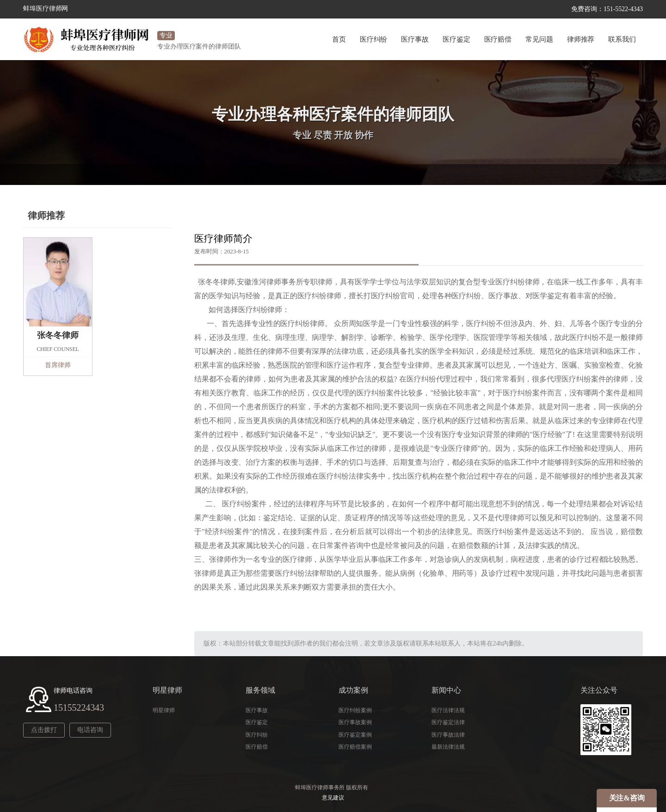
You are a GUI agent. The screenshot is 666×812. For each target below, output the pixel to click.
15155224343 (79, 707)
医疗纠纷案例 (355, 710)
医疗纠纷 (374, 39)
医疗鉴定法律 (448, 722)
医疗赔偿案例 (355, 747)
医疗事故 (415, 39)
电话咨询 (90, 730)
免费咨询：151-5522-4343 (607, 9)
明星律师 (164, 710)
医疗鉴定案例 (355, 735)
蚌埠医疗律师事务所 (320, 787)
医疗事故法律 (448, 735)
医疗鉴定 (456, 39)
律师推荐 (581, 39)
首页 (339, 39)
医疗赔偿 (498, 39)
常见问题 (539, 39)
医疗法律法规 (448, 710)
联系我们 (622, 39)
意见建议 (333, 798)
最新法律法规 (448, 747)
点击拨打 (44, 730)
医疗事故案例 (355, 722)
